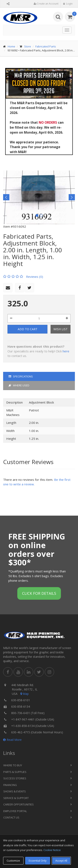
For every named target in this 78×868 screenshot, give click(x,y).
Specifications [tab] (21, 376)
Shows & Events (15, 791)
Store (28, 46)
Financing (10, 785)
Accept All (61, 861)
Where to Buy (13, 765)
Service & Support (16, 798)
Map (24, 694)
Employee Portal (15, 811)
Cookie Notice (52, 850)
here (66, 351)
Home (11, 46)
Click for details (39, 593)
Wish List (61, 329)
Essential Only (38, 861)
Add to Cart (28, 329)
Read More (12, 740)
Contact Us (11, 817)
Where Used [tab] (19, 385)
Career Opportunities (19, 804)
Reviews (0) (35, 277)
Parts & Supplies (15, 772)
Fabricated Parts (46, 46)
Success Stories (15, 778)
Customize (13, 861)
